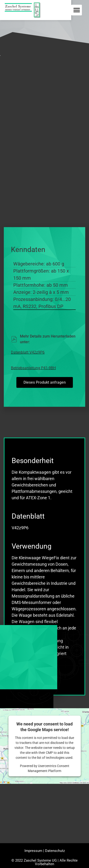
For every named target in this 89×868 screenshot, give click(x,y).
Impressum (33, 852)
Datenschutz (55, 852)
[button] (77, 10)
